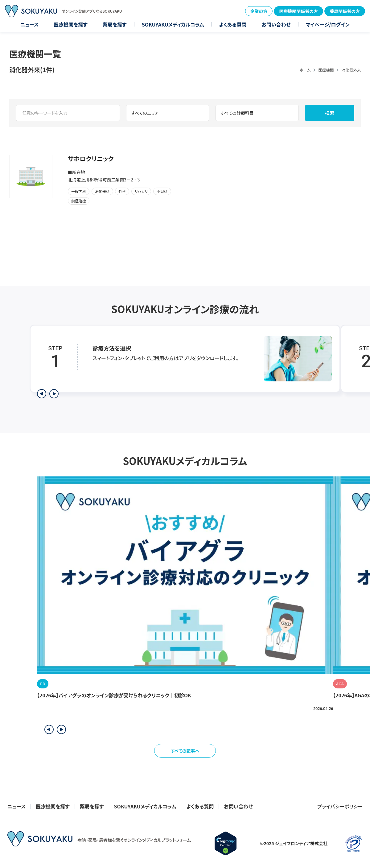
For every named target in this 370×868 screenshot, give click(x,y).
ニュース (29, 24)
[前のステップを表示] (42, 394)
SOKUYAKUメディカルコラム (173, 24)
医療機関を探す (71, 24)
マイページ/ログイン (328, 24)
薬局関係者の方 (345, 11)
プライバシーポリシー (340, 806)
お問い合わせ (276, 24)
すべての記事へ (185, 751)
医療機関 (326, 70)
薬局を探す (115, 24)
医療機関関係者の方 (298, 11)
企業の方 (259, 11)
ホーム (305, 70)
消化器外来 (351, 70)
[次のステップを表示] (54, 394)
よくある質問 (233, 24)
